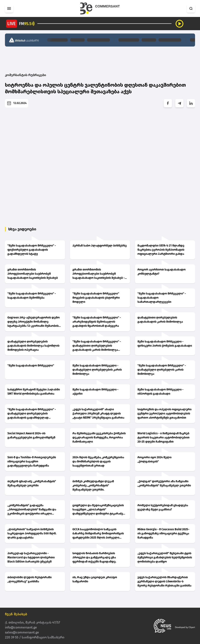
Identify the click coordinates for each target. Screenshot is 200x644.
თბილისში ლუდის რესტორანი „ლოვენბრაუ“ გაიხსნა (30, 579)
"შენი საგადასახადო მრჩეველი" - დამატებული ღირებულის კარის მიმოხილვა (162, 370)
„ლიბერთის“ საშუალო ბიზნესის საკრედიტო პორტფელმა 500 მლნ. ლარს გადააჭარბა (32, 533)
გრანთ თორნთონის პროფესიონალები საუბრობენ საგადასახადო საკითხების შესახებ (33, 274)
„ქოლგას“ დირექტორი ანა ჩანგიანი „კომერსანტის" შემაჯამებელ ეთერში (164, 483)
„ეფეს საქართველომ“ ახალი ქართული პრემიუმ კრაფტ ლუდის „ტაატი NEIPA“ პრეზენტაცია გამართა (98, 414)
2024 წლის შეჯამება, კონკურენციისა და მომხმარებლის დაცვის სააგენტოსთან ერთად (98, 461)
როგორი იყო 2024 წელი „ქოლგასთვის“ (154, 459)
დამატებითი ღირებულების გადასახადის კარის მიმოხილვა (160, 320)
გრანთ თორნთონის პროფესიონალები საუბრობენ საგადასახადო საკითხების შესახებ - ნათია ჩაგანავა (99, 274)
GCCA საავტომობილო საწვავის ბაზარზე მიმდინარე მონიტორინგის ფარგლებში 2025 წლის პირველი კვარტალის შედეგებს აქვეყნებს (98, 534)
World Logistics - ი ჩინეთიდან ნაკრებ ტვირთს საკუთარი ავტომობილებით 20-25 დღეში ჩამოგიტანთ (163, 438)
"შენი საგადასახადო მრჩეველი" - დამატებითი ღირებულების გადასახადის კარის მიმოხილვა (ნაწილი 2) (97, 346)
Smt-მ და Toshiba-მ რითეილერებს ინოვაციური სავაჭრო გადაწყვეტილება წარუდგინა (32, 461)
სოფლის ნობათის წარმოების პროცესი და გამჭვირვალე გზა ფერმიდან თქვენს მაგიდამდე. (94, 557)
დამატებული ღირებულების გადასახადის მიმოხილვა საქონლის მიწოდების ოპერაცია (33, 346)
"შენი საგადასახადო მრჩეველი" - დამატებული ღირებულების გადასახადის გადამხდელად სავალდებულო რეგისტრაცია (32, 414)
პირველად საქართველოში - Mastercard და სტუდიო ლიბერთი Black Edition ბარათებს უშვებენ (31, 557)
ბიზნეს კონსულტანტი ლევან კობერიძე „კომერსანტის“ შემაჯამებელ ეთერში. (93, 485)
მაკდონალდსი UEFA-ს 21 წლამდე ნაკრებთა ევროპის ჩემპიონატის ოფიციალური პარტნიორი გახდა (161, 250)
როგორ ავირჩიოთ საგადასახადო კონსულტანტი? (162, 272)
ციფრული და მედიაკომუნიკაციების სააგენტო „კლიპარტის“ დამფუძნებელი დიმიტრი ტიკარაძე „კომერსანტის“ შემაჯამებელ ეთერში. (99, 510)
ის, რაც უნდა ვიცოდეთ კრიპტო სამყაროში (95, 579)
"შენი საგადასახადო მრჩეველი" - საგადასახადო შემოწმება (32, 296)
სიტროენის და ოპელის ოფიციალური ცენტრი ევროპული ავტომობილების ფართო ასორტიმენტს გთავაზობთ (164, 414)
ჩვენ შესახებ (16, 614)
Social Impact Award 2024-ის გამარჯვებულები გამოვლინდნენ (31, 435)
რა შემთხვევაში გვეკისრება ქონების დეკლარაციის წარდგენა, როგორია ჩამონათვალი (99, 438)
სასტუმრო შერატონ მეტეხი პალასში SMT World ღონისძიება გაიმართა (34, 392)
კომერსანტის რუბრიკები (25, 75)
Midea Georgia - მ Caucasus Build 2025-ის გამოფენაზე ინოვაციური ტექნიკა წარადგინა (163, 533)
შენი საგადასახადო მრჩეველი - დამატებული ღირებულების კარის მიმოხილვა (97, 370)
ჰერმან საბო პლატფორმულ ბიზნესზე (100, 246)
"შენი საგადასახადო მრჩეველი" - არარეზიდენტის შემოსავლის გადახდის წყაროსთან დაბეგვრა (97, 322)
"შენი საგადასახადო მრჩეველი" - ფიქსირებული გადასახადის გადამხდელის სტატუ (32, 250)
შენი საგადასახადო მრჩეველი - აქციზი (95, 392)
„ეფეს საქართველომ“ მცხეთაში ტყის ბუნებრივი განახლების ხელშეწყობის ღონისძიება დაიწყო (165, 557)
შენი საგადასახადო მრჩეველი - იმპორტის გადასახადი (160, 392)
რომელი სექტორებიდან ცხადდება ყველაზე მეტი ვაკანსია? (163, 507)
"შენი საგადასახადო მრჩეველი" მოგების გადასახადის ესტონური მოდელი (96, 298)
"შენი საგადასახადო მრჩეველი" (31, 366)
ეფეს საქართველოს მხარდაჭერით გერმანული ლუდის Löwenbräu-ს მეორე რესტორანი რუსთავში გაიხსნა (164, 581)
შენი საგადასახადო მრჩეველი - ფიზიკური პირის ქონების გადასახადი (165, 344)
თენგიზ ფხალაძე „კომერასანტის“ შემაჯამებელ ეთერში (32, 483)
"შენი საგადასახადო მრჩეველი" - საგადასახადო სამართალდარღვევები (162, 298)
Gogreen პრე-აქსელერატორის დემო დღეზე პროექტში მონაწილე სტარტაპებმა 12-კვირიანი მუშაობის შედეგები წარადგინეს (34, 322)
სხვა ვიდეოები (22, 229)
